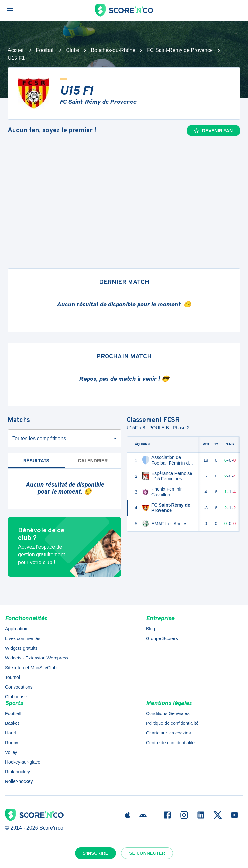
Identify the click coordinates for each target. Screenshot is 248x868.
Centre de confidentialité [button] (170, 743)
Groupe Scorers (162, 638)
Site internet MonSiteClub (31, 668)
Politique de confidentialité (172, 723)
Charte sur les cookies (168, 733)
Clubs (73, 50)
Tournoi (13, 677)
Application (16, 629)
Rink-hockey (18, 772)
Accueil (16, 50)
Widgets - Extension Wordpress (37, 658)
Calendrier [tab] (93, 461)
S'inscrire (96, 853)
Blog (150, 629)
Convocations (19, 687)
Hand (10, 733)
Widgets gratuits (21, 648)
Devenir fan (213, 131)
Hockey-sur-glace (23, 762)
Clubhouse (16, 697)
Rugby (12, 743)
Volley (11, 752)
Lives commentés (23, 638)
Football (45, 50)
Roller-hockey (19, 781)
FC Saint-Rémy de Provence (180, 50)
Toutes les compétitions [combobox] (39, 439)
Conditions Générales (168, 713)
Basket (12, 723)
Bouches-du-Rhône (113, 50)
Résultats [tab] (36, 461)
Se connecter (147, 853)
